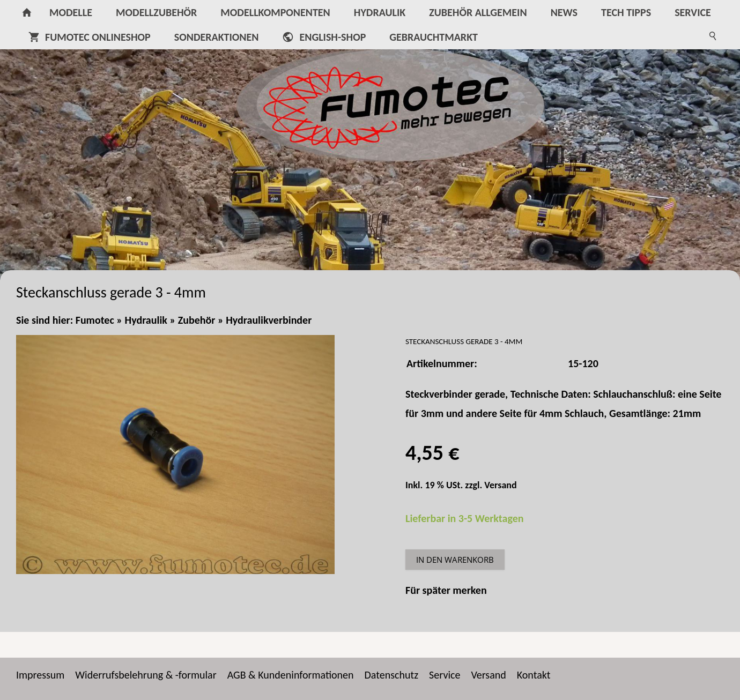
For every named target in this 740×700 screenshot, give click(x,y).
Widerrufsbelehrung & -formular (146, 675)
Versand (500, 485)
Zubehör (197, 320)
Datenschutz (392, 675)
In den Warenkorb (455, 560)
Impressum (40, 675)
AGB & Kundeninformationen (291, 675)
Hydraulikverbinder (269, 320)
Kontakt (534, 675)
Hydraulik (146, 320)
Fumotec (95, 320)
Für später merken (446, 590)
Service (445, 675)
